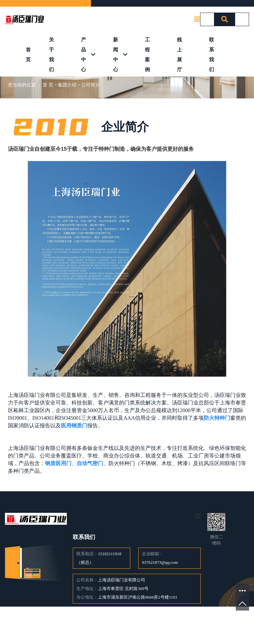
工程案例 (147, 55)
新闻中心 (116, 55)
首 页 (48, 85)
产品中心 (84, 55)
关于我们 (51, 55)
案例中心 (118, 625)
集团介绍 (67, 85)
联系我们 (212, 55)
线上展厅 (179, 55)
